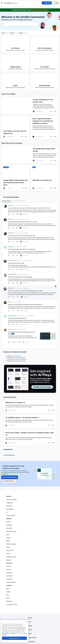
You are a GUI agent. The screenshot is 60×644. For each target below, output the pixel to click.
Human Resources (11, 531)
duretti (10, 329)
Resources (9, 563)
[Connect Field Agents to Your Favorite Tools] (30, 105)
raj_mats (10, 205)
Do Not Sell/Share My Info (30, 638)
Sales (8, 535)
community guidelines (20, 358)
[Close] (27, 632)
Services (9, 569)
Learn (8, 541)
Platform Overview (11, 500)
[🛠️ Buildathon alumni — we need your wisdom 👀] (30, 421)
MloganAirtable (12, 274)
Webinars (9, 560)
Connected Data (11, 516)
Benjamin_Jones (12, 316)
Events (8, 547)
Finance (8, 538)
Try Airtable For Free (12, 605)
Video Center (10, 550)
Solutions (9, 519)
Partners (9, 566)
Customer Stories (11, 557)
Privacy (30, 630)
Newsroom (9, 601)
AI (7, 512)
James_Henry (11, 260)
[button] (2, 3)
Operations (9, 528)
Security (30, 618)
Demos (8, 554)
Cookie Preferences (30, 642)
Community (9, 576)
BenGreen (10, 288)
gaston (10, 219)
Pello (9, 302)
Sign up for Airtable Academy (10, 477)
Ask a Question (20, 361)
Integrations (10, 503)
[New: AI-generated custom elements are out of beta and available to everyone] (45, 127)
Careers (8, 592)
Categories (15, 201)
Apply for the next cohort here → (41, 10)
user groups (18, 359)
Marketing (9, 525)
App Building (10, 509)
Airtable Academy (11, 544)
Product (8, 522)
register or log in (18, 356)
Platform (9, 496)
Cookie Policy (21, 639)
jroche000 (11, 247)
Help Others (22, 201)
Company (9, 585)
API (30, 622)
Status (8, 598)
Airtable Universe (11, 582)
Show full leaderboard (10, 455)
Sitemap (30, 626)
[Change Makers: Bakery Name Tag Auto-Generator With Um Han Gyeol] (15, 178)
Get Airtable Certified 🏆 (9, 481)
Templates (9, 579)
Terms (30, 634)
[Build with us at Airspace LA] (45, 178)
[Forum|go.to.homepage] (11, 3)
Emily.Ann (11, 233)
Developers (9, 573)
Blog (7, 595)
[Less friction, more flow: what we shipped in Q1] (15, 127)
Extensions (9, 506)
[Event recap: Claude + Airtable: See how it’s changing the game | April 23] (30, 438)
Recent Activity (6, 201)
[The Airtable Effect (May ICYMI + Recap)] (30, 154)
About (8, 589)
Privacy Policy (5, 643)
